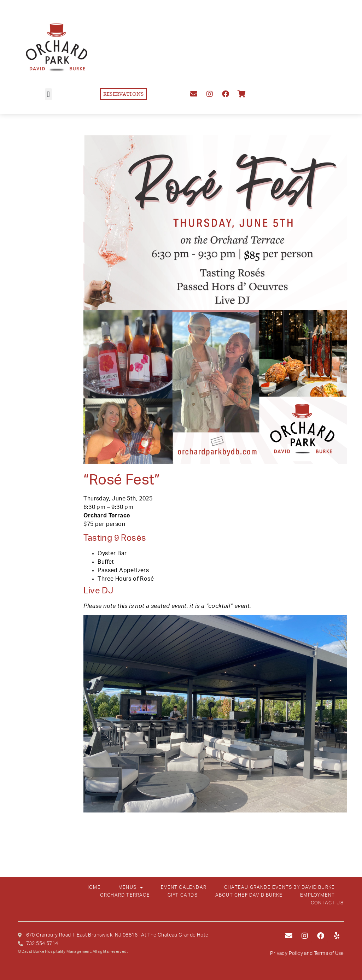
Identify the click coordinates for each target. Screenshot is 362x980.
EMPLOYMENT (317, 895)
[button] (48, 94)
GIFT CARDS (183, 895)
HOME (93, 888)
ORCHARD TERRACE (125, 895)
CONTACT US (327, 903)
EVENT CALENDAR (184, 888)
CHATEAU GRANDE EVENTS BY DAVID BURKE (279, 888)
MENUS (131, 888)
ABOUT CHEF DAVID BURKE (249, 895)
